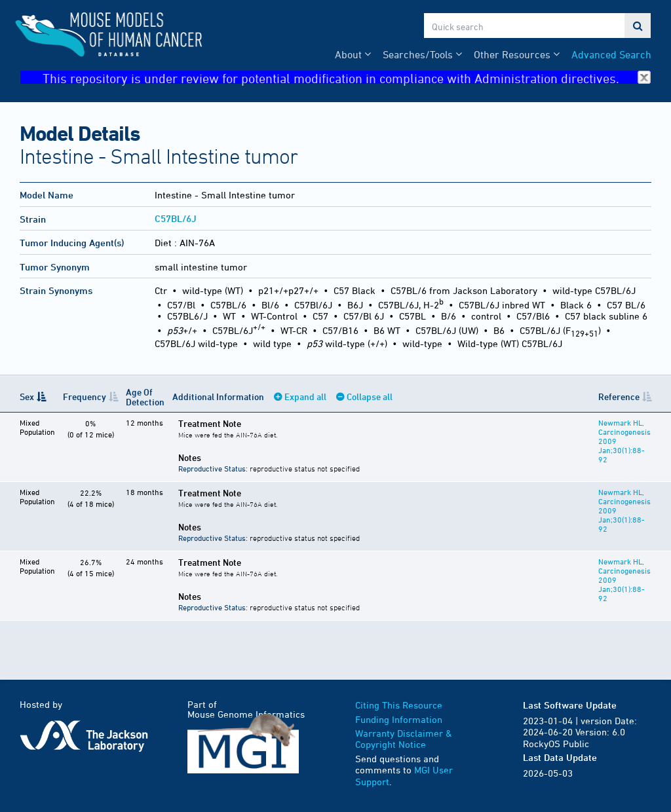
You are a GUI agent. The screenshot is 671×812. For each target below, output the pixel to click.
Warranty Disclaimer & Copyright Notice (404, 739)
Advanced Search (611, 54)
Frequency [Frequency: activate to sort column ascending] (85, 397)
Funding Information (399, 719)
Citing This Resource (399, 705)
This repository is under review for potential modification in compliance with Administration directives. (347, 78)
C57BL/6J (176, 218)
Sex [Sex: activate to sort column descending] (27, 397)
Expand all (305, 397)
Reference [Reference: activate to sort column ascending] (619, 397)
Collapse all (370, 397)
